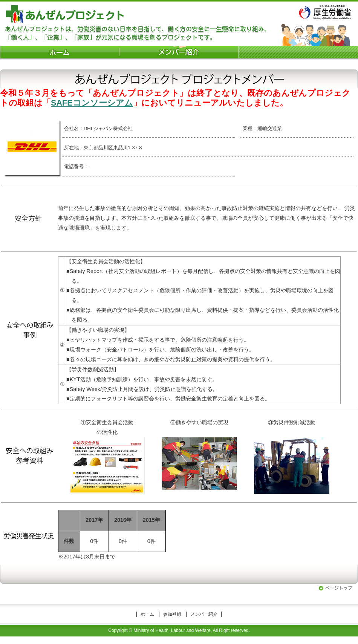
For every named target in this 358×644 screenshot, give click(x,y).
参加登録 (172, 614)
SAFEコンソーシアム (92, 103)
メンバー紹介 (204, 614)
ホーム (147, 614)
